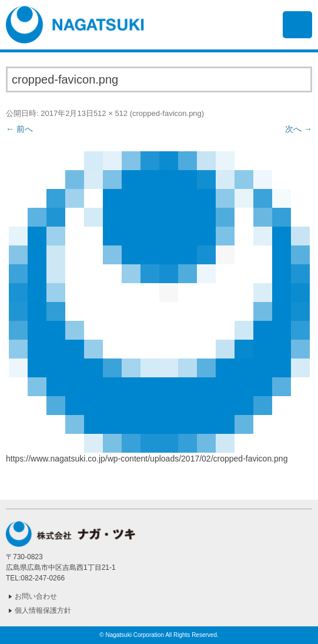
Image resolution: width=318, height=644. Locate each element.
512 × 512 (111, 113)
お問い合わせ (36, 596)
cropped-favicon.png (167, 113)
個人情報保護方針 (43, 610)
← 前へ (19, 129)
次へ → (299, 129)
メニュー (297, 25)
